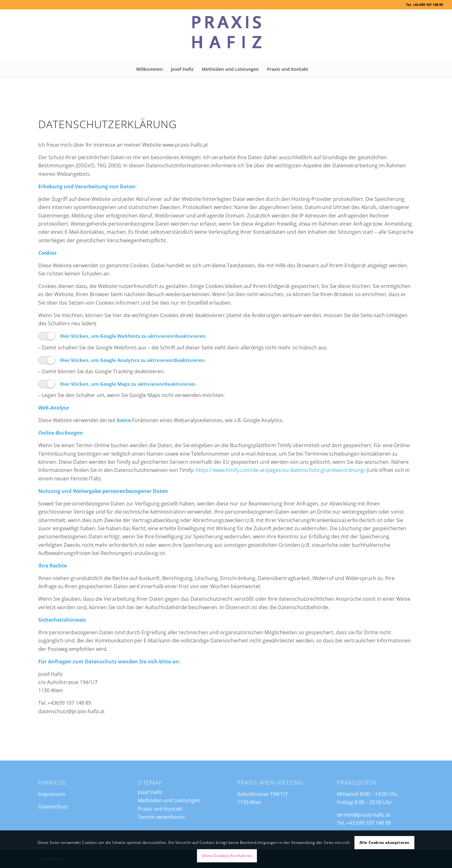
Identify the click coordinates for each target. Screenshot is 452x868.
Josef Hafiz (150, 792)
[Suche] (316, 69)
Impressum (52, 794)
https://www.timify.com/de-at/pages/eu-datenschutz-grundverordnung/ (281, 479)
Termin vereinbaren (161, 817)
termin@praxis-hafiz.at (364, 815)
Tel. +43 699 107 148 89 (424, 5)
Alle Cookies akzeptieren (385, 842)
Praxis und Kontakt (160, 809)
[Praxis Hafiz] (226, 35)
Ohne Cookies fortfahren (227, 856)
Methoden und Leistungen (169, 800)
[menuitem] (149, 69)
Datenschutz (53, 807)
